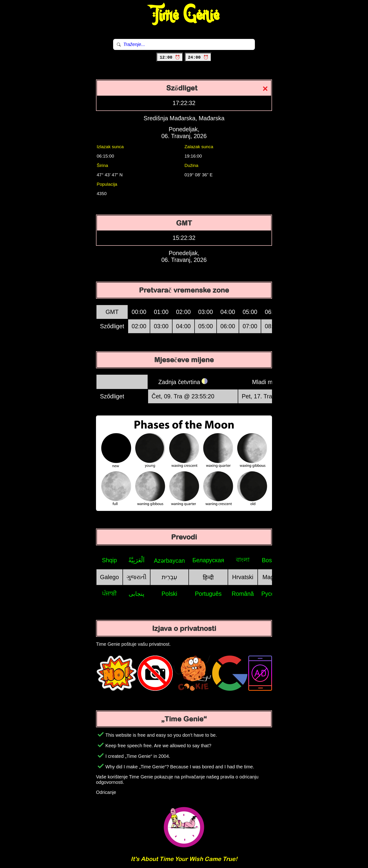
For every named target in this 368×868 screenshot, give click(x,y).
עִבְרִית (169, 577)
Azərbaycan (169, 561)
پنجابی (136, 594)
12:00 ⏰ (170, 57)
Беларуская (208, 560)
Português (208, 594)
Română (243, 594)
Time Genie (184, 15)
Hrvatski (243, 577)
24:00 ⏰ (198, 57)
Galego (109, 577)
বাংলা (243, 560)
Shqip (109, 560)
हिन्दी (208, 577)
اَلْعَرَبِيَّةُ (136, 560)
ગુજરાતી (136, 577)
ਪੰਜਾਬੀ (109, 593)
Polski (169, 594)
